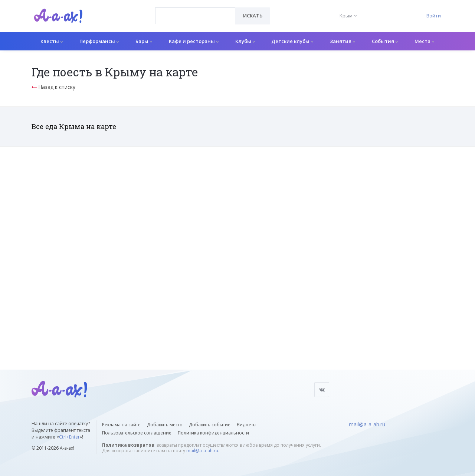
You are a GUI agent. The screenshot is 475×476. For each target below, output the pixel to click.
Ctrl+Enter (69, 437)
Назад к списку (53, 87)
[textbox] (195, 10)
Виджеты (247, 425)
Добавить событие (210, 425)
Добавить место (165, 425)
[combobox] (195, 16)
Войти (434, 16)
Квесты (52, 41)
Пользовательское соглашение (137, 433)
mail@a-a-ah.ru (202, 451)
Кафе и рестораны (194, 41)
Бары (144, 41)
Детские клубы (292, 41)
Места (424, 41)
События (385, 41)
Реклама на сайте (121, 425)
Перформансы (99, 41)
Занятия (343, 41)
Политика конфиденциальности (213, 433)
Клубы (245, 41)
